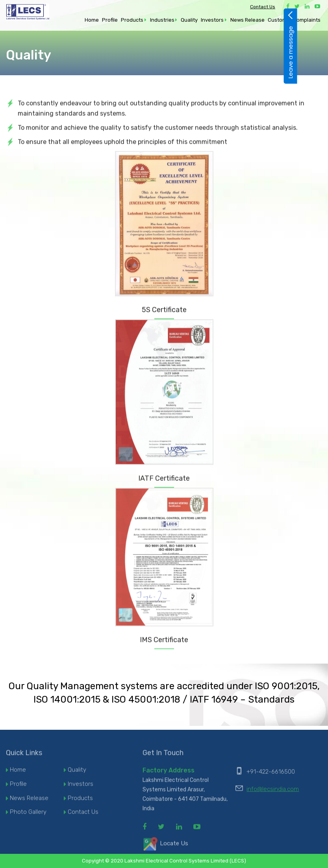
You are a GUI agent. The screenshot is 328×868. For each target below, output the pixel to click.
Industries (162, 20)
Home (92, 20)
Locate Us (165, 846)
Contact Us (263, 7)
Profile (110, 20)
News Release (247, 20)
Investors (212, 20)
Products (132, 20)
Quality (189, 20)
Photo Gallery (28, 815)
